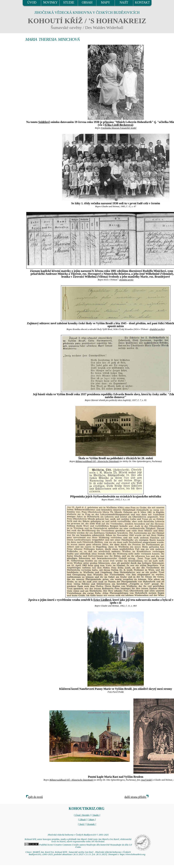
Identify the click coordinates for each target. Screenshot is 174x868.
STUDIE (69, 3)
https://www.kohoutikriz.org (133, 854)
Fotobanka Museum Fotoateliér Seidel (119, 128)
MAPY (106, 3)
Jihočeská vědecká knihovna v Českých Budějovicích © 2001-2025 (78, 835)
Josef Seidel (147, 780)
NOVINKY (50, 3)
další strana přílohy (135, 797)
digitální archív (126, 280)
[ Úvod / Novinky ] (82, 815)
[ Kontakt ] (91, 824)
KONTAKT (142, 3)
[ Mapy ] (92, 820)
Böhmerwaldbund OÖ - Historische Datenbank (97, 461)
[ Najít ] (82, 824)
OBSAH (87, 3)
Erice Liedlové (102, 600)
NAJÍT (124, 3)
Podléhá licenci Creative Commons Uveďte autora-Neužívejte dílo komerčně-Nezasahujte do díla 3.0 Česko (78, 846)
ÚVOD (32, 3)
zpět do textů (35, 797)
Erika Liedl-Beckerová (119, 125)
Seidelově (44, 122)
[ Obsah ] (83, 820)
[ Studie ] (96, 815)
